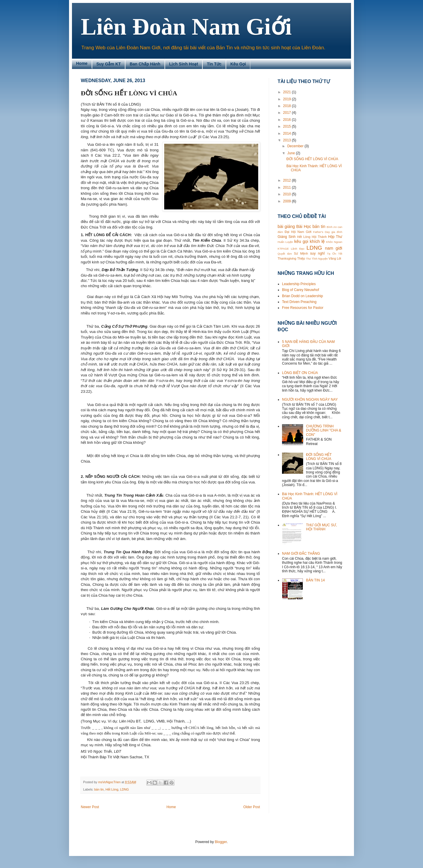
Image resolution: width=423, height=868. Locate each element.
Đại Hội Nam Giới (298, 232)
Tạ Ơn (331, 254)
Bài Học (304, 226)
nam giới (334, 248)
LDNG (125, 789)
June (292, 153)
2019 (288, 99)
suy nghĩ (318, 253)
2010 (288, 194)
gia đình (337, 232)
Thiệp (301, 258)
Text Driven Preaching (299, 302)
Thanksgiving (287, 258)
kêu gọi (301, 241)
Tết (340, 254)
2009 (288, 201)
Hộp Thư (335, 237)
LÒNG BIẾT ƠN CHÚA (300, 373)
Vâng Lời (335, 258)
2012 (288, 180)
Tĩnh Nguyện (320, 259)
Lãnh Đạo (298, 249)
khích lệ (317, 241)
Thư (308, 259)
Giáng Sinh (287, 237)
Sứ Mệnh (301, 253)
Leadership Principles (299, 284)
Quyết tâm (285, 254)
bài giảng (286, 226)
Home (82, 63)
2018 (288, 106)
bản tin (99, 789)
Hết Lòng (112, 789)
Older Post (252, 807)
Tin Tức (214, 64)
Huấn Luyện (285, 242)
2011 (288, 187)
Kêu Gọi (238, 64)
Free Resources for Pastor (303, 308)
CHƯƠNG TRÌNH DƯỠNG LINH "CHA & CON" (324, 430)
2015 (288, 126)
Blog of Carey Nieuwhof (301, 290)
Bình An (332, 227)
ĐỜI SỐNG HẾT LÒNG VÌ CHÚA (312, 159)
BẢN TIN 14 (315, 580)
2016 (288, 120)
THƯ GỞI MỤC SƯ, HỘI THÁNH (322, 527)
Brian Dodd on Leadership (302, 296)
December (296, 146)
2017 (288, 113)
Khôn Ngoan (334, 242)
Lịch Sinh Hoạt (184, 64)
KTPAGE (283, 249)
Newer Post (90, 807)
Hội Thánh (319, 237)
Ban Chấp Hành (145, 64)
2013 (288, 140)
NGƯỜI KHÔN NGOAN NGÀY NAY (310, 400)
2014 (288, 133)
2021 (288, 92)
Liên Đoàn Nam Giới (186, 27)
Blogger (221, 842)
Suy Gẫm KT (109, 64)
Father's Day (322, 232)
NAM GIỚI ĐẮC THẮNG (301, 554)
